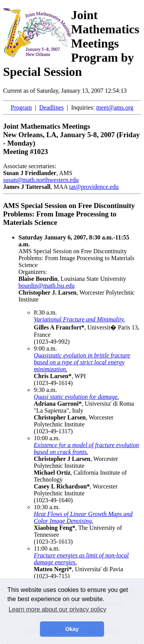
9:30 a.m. (45, 390)
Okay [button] (72, 629)
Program (21, 107)
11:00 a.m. (47, 548)
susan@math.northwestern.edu (41, 180)
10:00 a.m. (47, 438)
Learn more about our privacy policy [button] (57, 609)
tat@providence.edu (94, 187)
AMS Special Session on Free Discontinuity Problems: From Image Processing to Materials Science (76, 251)
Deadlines (51, 107)
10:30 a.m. (47, 507)
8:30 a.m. (45, 312)
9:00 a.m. (45, 348)
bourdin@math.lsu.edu (46, 286)
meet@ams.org (115, 107)
